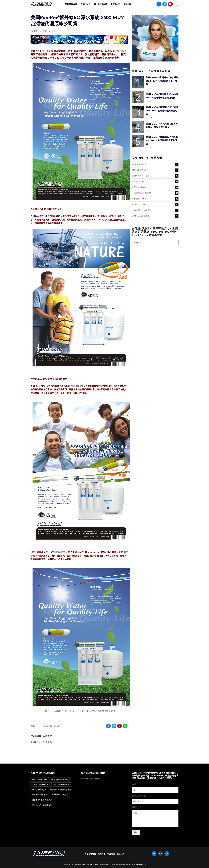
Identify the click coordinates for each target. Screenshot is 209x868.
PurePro (35, 31)
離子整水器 (115, 4)
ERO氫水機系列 (101, 4)
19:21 (45, 31)
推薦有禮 (102, 854)
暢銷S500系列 (71, 4)
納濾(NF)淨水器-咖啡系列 (141, 210)
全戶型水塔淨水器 (139, 187)
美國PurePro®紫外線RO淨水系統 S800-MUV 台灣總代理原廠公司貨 (162, 111)
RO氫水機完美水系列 (140, 170)
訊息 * (134, 807)
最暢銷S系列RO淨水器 (52, 726)
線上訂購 (121, 854)
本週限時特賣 (90, 854)
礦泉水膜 (127, 4)
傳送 (136, 832)
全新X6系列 (86, 4)
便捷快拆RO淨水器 (139, 181)
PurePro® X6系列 (139, 204)
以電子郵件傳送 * (139, 796)
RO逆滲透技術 (77, 386)
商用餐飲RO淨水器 (139, 199)
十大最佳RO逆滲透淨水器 (142, 193)
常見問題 (111, 854)
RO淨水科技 (60, 552)
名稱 (134, 784)
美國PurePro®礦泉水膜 (141, 216)
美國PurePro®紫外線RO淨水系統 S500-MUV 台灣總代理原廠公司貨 (79, 711)
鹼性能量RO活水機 (139, 164)
